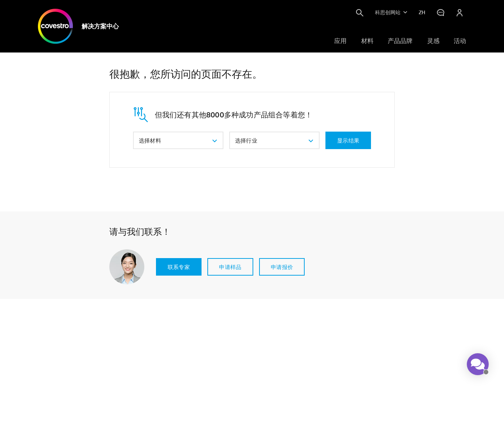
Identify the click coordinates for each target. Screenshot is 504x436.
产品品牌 (400, 41)
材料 (367, 41)
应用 (340, 41)
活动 (460, 41)
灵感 (433, 41)
